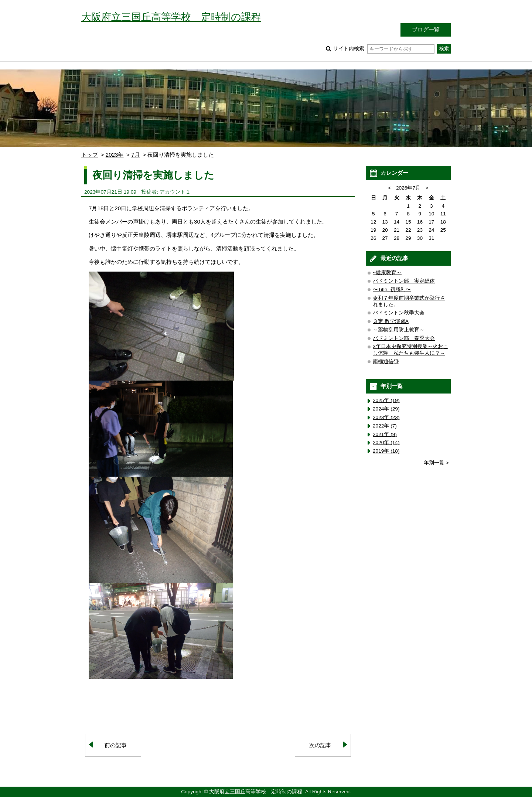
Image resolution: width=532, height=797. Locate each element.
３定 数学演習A (391, 321)
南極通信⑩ (386, 362)
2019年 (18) (386, 451)
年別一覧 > (436, 463)
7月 (135, 155)
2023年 (115, 155)
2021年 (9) (385, 434)
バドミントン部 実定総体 (404, 281)
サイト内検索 (384, 49)
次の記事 (320, 745)
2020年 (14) (386, 442)
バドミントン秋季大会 (399, 313)
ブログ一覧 (426, 29)
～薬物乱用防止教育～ (399, 330)
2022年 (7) (385, 426)
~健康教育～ (387, 273)
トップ (90, 155)
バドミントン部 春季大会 (404, 338)
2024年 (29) (386, 409)
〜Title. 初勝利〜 (392, 289)
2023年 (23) (386, 417)
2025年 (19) (386, 400)
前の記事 (116, 745)
